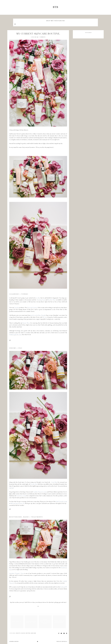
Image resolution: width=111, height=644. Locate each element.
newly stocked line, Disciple (38, 315)
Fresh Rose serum (21, 496)
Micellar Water (52, 300)
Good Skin (54, 482)
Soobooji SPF (64, 587)
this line (11, 488)
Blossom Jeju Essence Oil (18, 503)
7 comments (42, 37)
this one (45, 317)
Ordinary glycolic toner (15, 335)
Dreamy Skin (34, 484)
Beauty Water (26, 323)
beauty (18, 633)
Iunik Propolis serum (61, 501)
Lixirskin (17, 308)
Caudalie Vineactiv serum (40, 492)
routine (28, 633)
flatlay (23, 633)
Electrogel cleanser (32, 308)
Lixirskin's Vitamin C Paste (17, 573)
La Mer (38, 298)
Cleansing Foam (41, 300)
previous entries (62, 642)
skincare (33, 633)
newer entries (14, 642)
